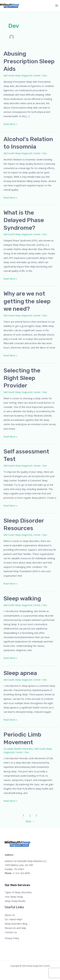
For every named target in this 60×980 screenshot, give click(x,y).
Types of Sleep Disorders (18, 892)
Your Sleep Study (14, 897)
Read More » (10, 124)
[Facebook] (7, 944)
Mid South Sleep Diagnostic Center (22, 75)
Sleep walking (22, 598)
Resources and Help (15, 928)
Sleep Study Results (15, 901)
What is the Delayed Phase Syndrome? (24, 220)
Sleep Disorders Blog (16, 924)
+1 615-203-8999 (21, 873)
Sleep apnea (20, 673)
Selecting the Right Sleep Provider (22, 378)
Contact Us (11, 932)
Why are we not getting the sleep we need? (27, 301)
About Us (10, 915)
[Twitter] (11, 944)
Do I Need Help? (14, 919)
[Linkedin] (24, 944)
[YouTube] (20, 944)
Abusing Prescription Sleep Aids (29, 61)
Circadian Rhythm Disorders (18, 749)
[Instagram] (16, 944)
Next (30, 821)
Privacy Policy (12, 938)
